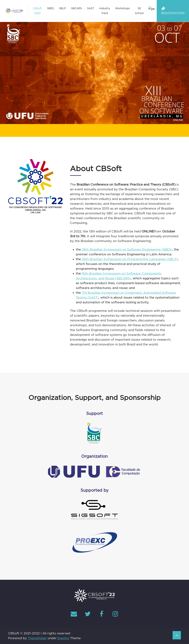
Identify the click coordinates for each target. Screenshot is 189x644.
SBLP (62, 8)
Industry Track (105, 11)
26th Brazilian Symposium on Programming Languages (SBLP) (130, 259)
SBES (50, 8)
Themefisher (37, 638)
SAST (91, 8)
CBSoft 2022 (37, 11)
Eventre (63, 638)
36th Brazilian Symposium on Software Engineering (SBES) (127, 250)
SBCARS (77, 8)
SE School (139, 11)
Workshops (122, 8)
